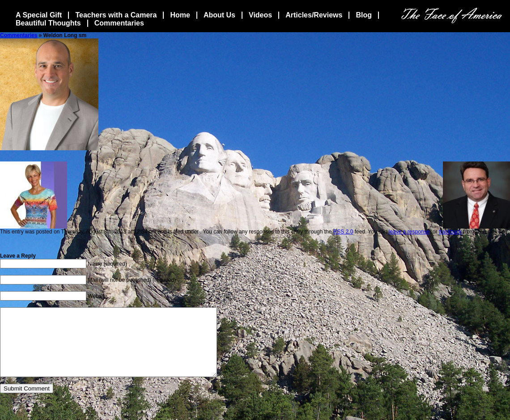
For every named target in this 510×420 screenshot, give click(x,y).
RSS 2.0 (343, 232)
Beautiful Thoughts (48, 23)
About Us (219, 15)
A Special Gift (39, 15)
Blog (364, 15)
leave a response (409, 232)
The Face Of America (452, 15)
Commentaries (119, 23)
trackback (450, 232)
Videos (260, 15)
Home (180, 15)
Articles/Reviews (314, 15)
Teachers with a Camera (116, 15)
